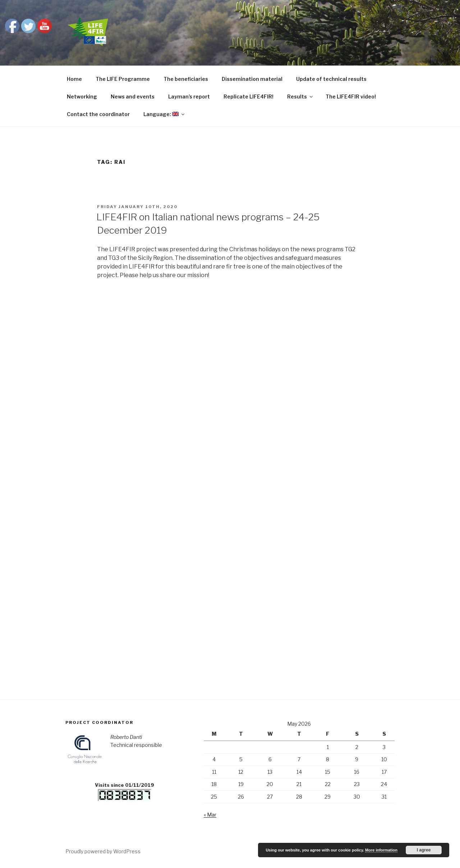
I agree (424, 850)
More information (381, 850)
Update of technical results (331, 79)
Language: (164, 114)
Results (300, 97)
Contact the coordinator (98, 114)
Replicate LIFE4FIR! (249, 97)
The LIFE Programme (123, 79)
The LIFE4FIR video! (351, 97)
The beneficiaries (186, 79)
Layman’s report (189, 97)
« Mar (210, 815)
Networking (82, 97)
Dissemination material (252, 79)
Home (74, 79)
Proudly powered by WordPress (103, 851)
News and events (133, 97)
